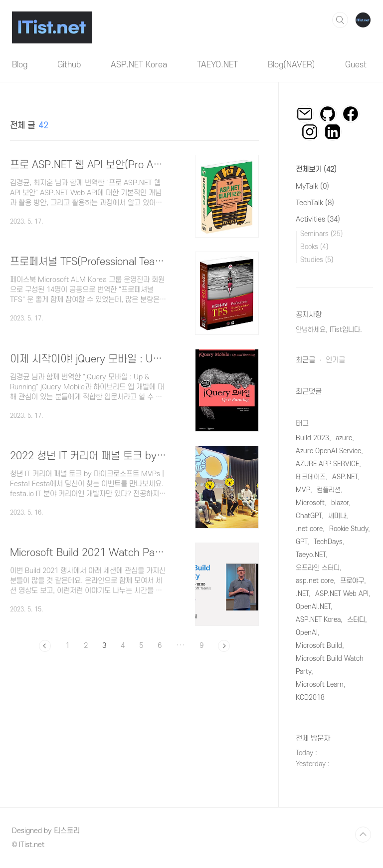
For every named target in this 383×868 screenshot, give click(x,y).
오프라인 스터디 (318, 568)
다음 (224, 646)
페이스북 (351, 114)
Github (69, 65)
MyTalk (312, 186)
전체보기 (316, 169)
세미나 (337, 516)
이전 (45, 646)
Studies (317, 260)
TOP (363, 835)
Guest (356, 65)
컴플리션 (329, 490)
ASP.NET (345, 477)
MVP (303, 490)
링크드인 (333, 132)
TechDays (328, 542)
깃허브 (328, 114)
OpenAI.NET (313, 607)
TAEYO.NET (217, 65)
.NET (302, 594)
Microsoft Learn (320, 685)
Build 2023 (312, 438)
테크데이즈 (311, 477)
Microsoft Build (319, 646)
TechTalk (315, 203)
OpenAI (307, 633)
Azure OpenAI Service (328, 451)
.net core (309, 529)
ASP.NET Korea (139, 65)
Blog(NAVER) (291, 65)
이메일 (305, 114)
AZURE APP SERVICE (327, 464)
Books (314, 247)
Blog (20, 65)
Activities (318, 219)
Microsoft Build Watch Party (330, 665)
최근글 (305, 360)
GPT (301, 542)
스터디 (356, 620)
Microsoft (310, 503)
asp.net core (315, 581)
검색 (340, 20)
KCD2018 (310, 698)
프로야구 (352, 581)
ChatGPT (309, 516)
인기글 (335, 360)
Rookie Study (349, 529)
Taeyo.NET (311, 555)
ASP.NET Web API (342, 594)
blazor (340, 503)
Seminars (321, 234)
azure (344, 438)
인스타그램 (310, 132)
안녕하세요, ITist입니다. (329, 330)
